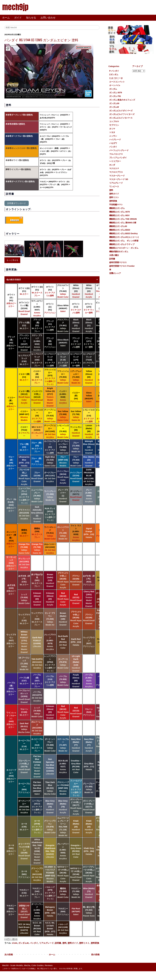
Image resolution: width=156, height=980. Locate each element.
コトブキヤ (114, 121)
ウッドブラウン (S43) (37, 619)
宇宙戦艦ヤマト (116, 205)
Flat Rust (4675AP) (76, 911)
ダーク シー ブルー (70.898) (50, 745)
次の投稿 (9, 954)
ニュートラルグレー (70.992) (37, 496)
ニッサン (113, 136)
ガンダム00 (114, 103)
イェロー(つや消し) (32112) (37, 397)
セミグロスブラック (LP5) (76, 360)
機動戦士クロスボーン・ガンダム (124, 248)
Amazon (15, 220)
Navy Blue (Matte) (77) (76, 745)
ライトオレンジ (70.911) (50, 533)
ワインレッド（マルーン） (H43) (52, 115)
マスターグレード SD (119, 179)
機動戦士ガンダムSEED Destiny (123, 233)
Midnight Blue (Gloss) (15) (89, 447)
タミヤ (112, 129)
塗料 (64, 943)
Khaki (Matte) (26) (76, 827)
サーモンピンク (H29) (11, 563)
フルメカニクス (116, 154)
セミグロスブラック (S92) (37, 360)
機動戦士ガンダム (117, 208)
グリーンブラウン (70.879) (50, 827)
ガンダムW (23, 943)
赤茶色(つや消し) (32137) (24, 911)
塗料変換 (95, 943)
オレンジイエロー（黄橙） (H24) (52, 148)
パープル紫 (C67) (24, 681)
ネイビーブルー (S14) (37, 745)
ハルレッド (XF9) (50, 893)
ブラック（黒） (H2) (57, 185)
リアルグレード (46, 943)
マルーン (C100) (24, 712)
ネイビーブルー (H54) (48, 136)
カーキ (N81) (24, 874)
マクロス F (114, 168)
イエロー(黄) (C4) (24, 377)
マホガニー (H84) (46, 182)
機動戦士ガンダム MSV (119, 215)
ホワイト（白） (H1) (48, 127)
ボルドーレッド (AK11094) (37, 728)
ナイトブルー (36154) (63, 477)
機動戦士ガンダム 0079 (119, 212)
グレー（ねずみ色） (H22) (11, 505)
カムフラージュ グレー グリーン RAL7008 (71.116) (63, 827)
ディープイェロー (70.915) (50, 416)
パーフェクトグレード (119, 150)
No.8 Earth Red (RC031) (63, 642)
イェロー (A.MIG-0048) (63, 397)
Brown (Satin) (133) (50, 580)
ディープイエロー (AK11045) (50, 431)
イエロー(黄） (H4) (47, 151)
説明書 (58, 943)
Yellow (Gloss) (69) (89, 377)
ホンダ (112, 165)
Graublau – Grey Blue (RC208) (76, 767)
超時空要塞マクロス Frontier (122, 266)
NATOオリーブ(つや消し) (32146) (76, 874)
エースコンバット (117, 82)
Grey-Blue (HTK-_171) (89, 767)
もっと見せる (12, 260)
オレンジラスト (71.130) (63, 533)
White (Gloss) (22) (76, 291)
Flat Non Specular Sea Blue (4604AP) (37, 788)
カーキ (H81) (45, 187)
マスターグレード (117, 176)
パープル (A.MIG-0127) (89, 681)
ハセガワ (113, 143)
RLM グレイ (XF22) (50, 514)
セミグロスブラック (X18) (50, 360)
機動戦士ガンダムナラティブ (122, 244)
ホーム (6, 18)
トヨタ (112, 132)
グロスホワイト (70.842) (63, 291)
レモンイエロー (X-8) (89, 416)
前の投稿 (95, 954)
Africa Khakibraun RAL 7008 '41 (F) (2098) (37, 851)
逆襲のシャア (115, 273)
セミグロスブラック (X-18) (63, 360)
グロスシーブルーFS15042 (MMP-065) (63, 788)
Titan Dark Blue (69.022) (50, 788)
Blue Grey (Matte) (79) (50, 807)
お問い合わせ (48, 18)
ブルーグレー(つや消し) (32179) (24, 767)
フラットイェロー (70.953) (63, 377)
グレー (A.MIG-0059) (89, 496)
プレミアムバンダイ (118, 158)
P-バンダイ (114, 71)
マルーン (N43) (89, 712)
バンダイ (34, 943)
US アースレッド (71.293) (24, 664)
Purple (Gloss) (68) (76, 681)
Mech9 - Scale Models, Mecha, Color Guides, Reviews (27, 965)
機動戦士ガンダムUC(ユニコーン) (124, 237)
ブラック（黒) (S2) (37, 325)
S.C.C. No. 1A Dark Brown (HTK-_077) (50, 929)
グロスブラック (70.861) (63, 325)
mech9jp (15, 7)
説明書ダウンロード (17, 203)
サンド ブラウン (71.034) (50, 619)
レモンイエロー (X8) (37, 416)
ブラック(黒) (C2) (24, 325)
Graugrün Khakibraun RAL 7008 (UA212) (50, 851)
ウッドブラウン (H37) (11, 641)
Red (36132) (63, 599)
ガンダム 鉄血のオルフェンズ (122, 100)
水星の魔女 (114, 255)
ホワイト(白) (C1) (24, 291)
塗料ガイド (73, 943)
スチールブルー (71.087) (63, 745)
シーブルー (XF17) (37, 807)
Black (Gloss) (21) (76, 325)
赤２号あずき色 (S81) (37, 580)
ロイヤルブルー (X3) (50, 447)
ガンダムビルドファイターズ (122, 114)
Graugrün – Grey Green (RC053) (76, 851)
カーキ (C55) (24, 827)
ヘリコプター (115, 161)
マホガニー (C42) (24, 893)
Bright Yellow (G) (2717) (50, 397)
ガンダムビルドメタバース (121, 118)
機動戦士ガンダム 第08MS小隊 (123, 223)
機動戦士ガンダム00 (118, 226)
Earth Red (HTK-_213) (76, 642)
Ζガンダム (114, 74)
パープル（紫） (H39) (11, 689)
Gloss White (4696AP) (63, 308)
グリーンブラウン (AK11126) (37, 874)
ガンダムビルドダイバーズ (121, 111)
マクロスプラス (116, 172)
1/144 (15, 943)
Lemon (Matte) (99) (89, 431)
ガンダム (113, 89)
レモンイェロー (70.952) (63, 431)
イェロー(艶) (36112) (24, 397)
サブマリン (114, 125)
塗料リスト (84, 943)
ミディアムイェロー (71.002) (76, 377)
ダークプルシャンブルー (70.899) (63, 447)
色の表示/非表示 (14, 280)
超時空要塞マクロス (118, 262)
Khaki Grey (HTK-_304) (89, 851)
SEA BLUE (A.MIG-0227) (63, 767)
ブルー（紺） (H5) (11, 463)
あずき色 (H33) (45, 118)
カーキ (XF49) (37, 827)
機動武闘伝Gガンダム (119, 252)
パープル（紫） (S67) (37, 681)
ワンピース (114, 186)
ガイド (18, 18)
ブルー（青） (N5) (37, 461)
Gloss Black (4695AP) (63, 343)
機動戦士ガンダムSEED (120, 230)
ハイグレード (115, 140)
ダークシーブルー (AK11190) (24, 807)
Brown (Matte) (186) (63, 619)
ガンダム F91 (115, 96)
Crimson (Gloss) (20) (37, 599)
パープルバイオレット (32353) (24, 696)
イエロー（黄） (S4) (37, 377)
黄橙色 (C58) (24, 533)
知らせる (31, 18)
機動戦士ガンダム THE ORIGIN (123, 219)
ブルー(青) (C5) (24, 447)
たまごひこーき (116, 78)
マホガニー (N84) (63, 911)
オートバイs (115, 85)
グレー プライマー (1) (63, 496)
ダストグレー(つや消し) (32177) (89, 807)
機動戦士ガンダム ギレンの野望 (124, 241)
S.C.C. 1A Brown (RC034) (37, 929)
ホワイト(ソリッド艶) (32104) (24, 308)
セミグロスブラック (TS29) (89, 360)
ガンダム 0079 (116, 93)
